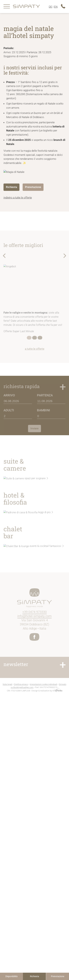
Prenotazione (57, 976)
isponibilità (11, 976)
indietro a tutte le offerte (18, 198)
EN (56, 7)
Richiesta (34, 976)
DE (50, 7)
